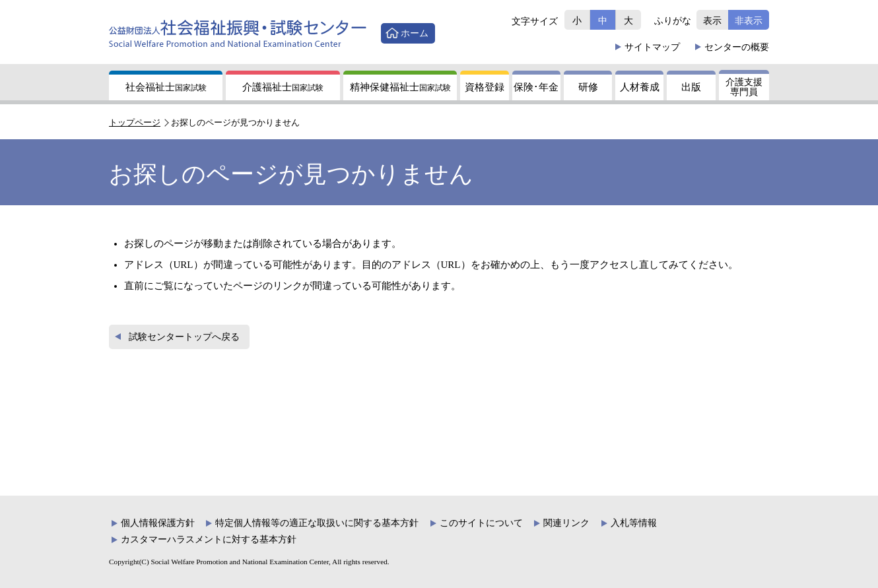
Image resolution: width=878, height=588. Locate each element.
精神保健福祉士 (400, 87)
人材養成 (640, 87)
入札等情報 (634, 523)
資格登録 (485, 87)
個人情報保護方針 (158, 523)
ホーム (415, 33)
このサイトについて (481, 523)
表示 (712, 20)
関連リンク (566, 523)
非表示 (749, 20)
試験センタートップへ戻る (184, 337)
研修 (588, 87)
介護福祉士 (283, 87)
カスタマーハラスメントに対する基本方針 (209, 539)
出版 (691, 87)
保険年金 (536, 87)
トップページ (135, 122)
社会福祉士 (166, 87)
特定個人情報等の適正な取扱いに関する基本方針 (317, 523)
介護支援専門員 (744, 87)
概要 (737, 47)
